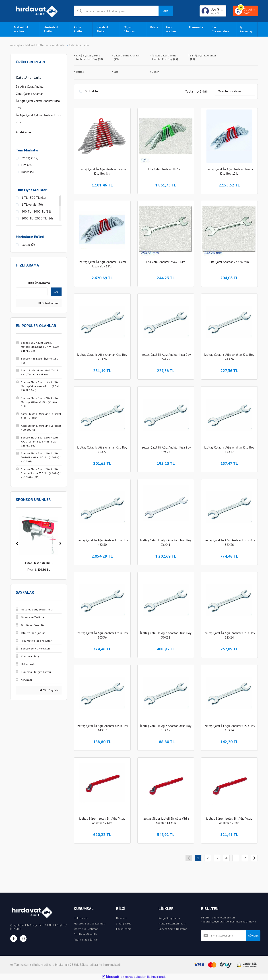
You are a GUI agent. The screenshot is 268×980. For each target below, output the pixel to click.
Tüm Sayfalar (49, 690)
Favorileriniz (124, 929)
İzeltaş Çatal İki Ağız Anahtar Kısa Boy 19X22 (166, 450)
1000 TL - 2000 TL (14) (37, 218)
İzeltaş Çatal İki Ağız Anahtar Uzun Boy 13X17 (166, 728)
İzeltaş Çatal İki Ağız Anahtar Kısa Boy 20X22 (102, 450)
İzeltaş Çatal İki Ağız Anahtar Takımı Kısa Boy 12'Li (229, 171)
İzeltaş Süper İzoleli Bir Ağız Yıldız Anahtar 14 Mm (166, 821)
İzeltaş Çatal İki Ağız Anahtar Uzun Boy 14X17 (102, 728)
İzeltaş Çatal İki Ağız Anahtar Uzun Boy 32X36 (229, 542)
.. (236, 858)
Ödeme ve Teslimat (86, 929)
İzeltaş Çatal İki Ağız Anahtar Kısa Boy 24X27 (166, 357)
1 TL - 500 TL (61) (34, 198)
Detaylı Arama (49, 303)
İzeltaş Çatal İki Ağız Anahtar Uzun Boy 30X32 (166, 635)
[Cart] (245, 11)
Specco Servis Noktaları (173, 929)
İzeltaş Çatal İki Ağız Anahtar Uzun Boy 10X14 (229, 728)
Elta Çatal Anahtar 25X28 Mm (166, 262)
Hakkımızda (81, 918)
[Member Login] (213, 11)
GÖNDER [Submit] (253, 936)
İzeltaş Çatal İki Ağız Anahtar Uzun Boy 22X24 (229, 635)
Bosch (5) (28, 172)
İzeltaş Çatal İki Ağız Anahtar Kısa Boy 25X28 (102, 357)
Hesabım (122, 918)
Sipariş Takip (124, 923)
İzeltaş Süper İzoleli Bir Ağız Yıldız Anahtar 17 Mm (102, 821)
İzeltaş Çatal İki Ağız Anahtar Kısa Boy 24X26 (229, 357)
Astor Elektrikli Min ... (39, 563)
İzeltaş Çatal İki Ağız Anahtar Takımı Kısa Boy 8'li (102, 171)
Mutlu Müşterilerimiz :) (172, 923)
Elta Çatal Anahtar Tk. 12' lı (166, 169)
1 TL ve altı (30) (32, 205)
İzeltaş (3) (28, 244)
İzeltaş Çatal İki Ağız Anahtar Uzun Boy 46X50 (102, 542)
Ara (56, 292)
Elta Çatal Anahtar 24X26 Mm (229, 262)
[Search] (123, 11)
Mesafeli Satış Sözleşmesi (90, 923)
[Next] (60, 544)
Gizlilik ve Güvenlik (85, 934)
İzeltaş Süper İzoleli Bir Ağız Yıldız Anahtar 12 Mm (229, 821)
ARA (166, 11)
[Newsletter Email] (223, 936)
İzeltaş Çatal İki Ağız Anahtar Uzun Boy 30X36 (102, 635)
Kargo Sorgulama (169, 918)
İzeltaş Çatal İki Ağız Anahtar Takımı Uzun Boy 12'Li (102, 264)
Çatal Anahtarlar (79, 45)
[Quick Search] (32, 292)
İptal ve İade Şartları (86, 940)
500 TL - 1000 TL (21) (36, 211)
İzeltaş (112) (30, 158)
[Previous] (17, 544)
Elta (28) (27, 165)
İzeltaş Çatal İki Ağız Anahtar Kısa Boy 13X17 (229, 450)
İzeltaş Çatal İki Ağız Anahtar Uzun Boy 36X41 (166, 542)
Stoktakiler (92, 91)
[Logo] (39, 11)
